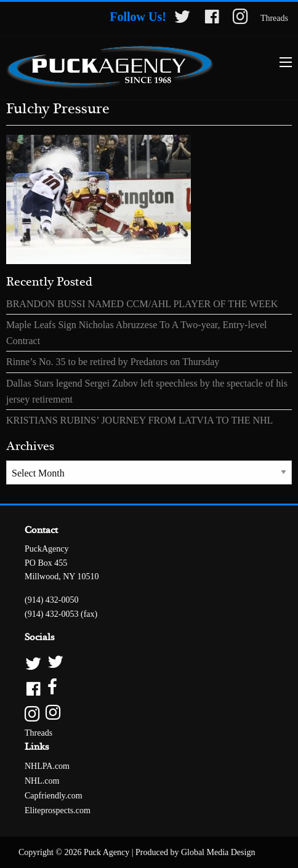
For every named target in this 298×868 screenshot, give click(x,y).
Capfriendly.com (54, 796)
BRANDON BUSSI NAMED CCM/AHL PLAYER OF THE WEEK (142, 304)
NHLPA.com (47, 766)
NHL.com (42, 781)
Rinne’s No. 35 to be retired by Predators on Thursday (113, 362)
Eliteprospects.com (58, 810)
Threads (274, 18)
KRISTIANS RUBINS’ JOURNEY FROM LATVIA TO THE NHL (139, 420)
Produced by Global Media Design (195, 852)
